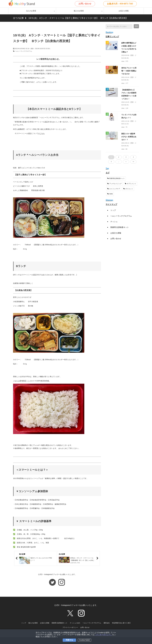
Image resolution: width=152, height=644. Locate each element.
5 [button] (111, 162)
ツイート (25, 25)
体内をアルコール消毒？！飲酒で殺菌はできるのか (129, 71)
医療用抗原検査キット (116, 178)
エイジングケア (114, 189)
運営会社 (107, 623)
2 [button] (119, 157)
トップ (113, 210)
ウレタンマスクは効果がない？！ (129, 116)
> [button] (126, 162)
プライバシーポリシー (70, 627)
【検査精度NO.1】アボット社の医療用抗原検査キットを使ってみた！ (129, 94)
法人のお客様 (31, 11)
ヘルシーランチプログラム (24, 51)
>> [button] (133, 162)
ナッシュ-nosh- (75, 623)
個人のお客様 (79, 11)
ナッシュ (114, 222)
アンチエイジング (114, 184)
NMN (110, 194)
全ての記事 (18, 18)
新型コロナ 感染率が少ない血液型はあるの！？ (129, 137)
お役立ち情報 (124, 11)
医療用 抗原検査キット (120, 227)
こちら (42, 133)
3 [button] (126, 157)
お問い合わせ (85, 4)
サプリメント (131, 184)
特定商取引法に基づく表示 (121, 623)
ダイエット (128, 189)
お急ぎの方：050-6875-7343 (120, 4)
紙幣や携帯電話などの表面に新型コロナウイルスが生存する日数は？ (129, 47)
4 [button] (133, 157)
